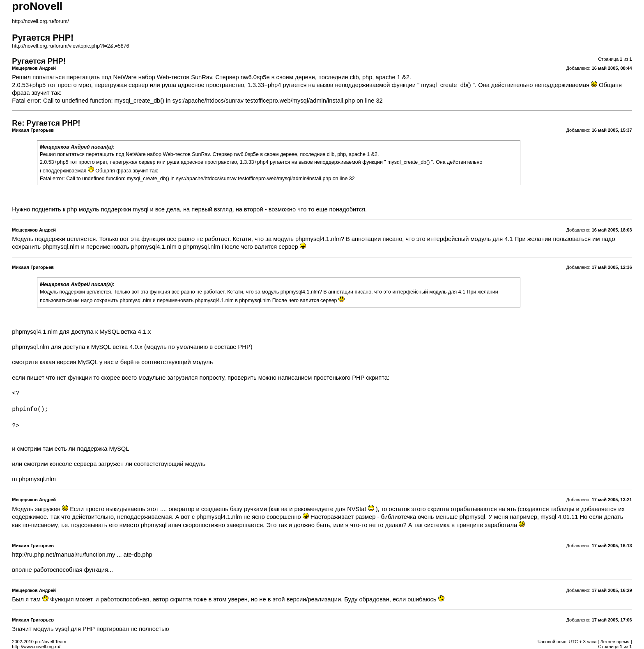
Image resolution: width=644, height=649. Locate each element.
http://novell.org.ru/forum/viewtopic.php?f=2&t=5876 (70, 46)
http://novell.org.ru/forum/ (40, 21)
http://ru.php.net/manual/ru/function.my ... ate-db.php (82, 555)
